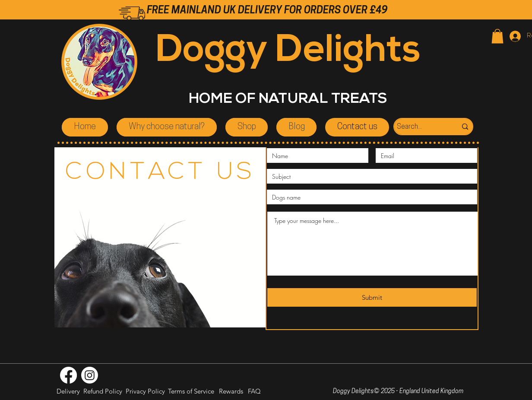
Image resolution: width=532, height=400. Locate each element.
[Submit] (372, 297)
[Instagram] (90, 375)
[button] (497, 36)
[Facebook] (68, 375)
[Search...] (418, 127)
